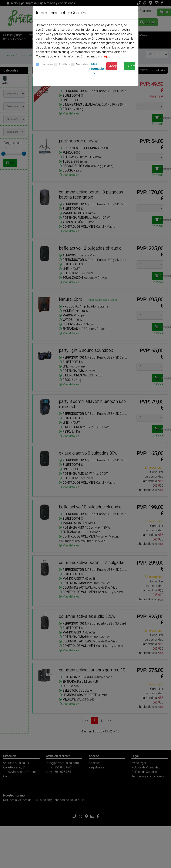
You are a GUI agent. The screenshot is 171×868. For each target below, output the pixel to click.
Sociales (82, 64)
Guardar (131, 66)
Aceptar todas (113, 66)
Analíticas (65, 64)
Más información (97, 69)
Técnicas (47, 64)
